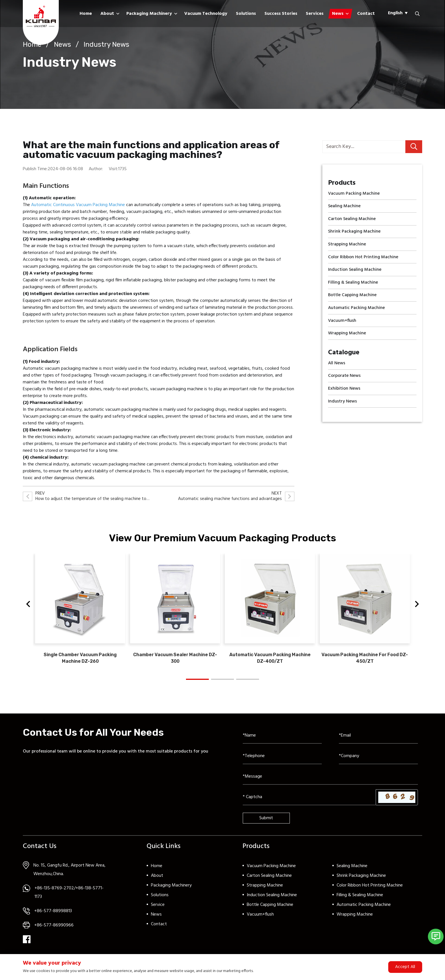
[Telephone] (282, 761)
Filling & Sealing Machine (360, 899)
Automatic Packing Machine (364, 909)
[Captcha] (309, 802)
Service (158, 909)
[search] (414, 147)
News (338, 14)
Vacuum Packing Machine (271, 870)
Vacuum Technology (206, 14)
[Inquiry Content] (330, 781)
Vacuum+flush (260, 919)
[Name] (282, 740)
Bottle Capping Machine (270, 909)
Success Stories (281, 14)
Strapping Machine (265, 890)
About (107, 14)
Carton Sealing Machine (269, 880)
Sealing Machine (352, 870)
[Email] (378, 740)
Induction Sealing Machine (272, 899)
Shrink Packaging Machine (361, 880)
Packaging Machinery (149, 14)
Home (86, 14)
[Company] (378, 761)
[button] (28, 607)
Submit (266, 822)
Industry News (106, 44)
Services (315, 14)
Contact (366, 14)
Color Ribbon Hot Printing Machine (370, 890)
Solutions (246, 14)
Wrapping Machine (355, 919)
